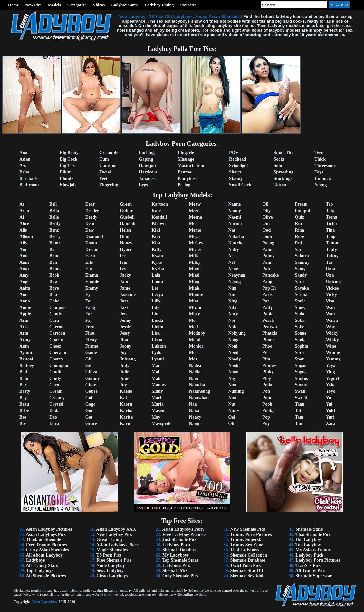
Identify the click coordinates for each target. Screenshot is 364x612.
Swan (300, 391)
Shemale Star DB (247, 571)
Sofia (300, 320)
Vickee (332, 288)
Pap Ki (269, 288)
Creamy (57, 398)
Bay (23, 398)
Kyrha (158, 269)
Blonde (66, 178)
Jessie (125, 327)
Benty (55, 224)
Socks (279, 159)
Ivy (123, 269)
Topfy (332, 249)
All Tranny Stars (42, 565)
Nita (232, 307)
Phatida (270, 333)
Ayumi (26, 353)
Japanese (148, 178)
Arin (24, 320)
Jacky (125, 275)
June (125, 378)
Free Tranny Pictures (47, 545)
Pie (266, 353)
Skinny (236, 178)
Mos (193, 359)
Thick (320, 159)
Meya (194, 237)
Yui (329, 404)
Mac (156, 365)
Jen (123, 314)
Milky (195, 262)
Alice (24, 224)
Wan (330, 314)
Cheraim (58, 353)
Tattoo (280, 185)
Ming (194, 282)
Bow (53, 282)
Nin (232, 295)
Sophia (301, 346)
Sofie (300, 327)
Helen (125, 230)
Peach (268, 320)
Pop (266, 417)
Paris (268, 295)
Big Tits (67, 166)
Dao (53, 417)
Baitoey (27, 365)
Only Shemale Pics (180, 576)
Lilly (156, 301)
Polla (267, 385)
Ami (24, 256)
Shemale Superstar (314, 576)
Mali (156, 378)
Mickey (196, 243)
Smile (300, 301)
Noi (231, 320)
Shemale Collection (249, 555)
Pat (266, 301)
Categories (77, 5)
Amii (24, 262)
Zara (331, 424)
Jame (125, 288)
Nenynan (237, 275)
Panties (185, 172)
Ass (23, 166)
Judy (125, 365)
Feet (103, 178)
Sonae (301, 333)
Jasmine (128, 295)
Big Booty (69, 153)
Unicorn (334, 282)
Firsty (91, 340)
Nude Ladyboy (110, 565)
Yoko (331, 385)
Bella (54, 211)
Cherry (56, 359)
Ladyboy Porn (176, 545)
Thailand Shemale (44, 540)
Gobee (91, 391)
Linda (157, 320)
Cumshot (108, 166)
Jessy (125, 333)
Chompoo (59, 365)
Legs (143, 185)
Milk (194, 256)
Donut (91, 243)
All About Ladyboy (44, 555)
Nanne (234, 204)
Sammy (302, 262)
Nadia (195, 372)
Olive (268, 217)
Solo (278, 166)
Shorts (235, 172)
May (156, 417)
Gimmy (93, 378)
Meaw (195, 204)
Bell (53, 204)
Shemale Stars (309, 529)
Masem (158, 411)
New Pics (33, 5)
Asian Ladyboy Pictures (49, 529)
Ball (23, 372)
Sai (298, 249)
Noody (234, 359)
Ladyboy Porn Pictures (318, 560)
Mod (194, 327)
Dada (54, 411)
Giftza (91, 372)
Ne (231, 256)
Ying (330, 372)
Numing (236, 391)
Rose (299, 237)
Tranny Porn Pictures (251, 534)
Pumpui (302, 211)
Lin (155, 314)
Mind (194, 275)
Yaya (331, 365)
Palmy (269, 256)
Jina (124, 340)
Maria (157, 404)
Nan (193, 404)
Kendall (159, 217)
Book (54, 275)
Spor (299, 359)
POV (234, 153)
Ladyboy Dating (159, 5)
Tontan (333, 243)
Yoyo (331, 391)
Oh (231, 424)
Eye (89, 295)
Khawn (158, 224)
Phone (268, 340)
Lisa (156, 333)
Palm (268, 249)
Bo (52, 249)
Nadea (195, 365)
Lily (155, 307)
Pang (267, 282)
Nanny (235, 211)
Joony (126, 346)
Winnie (333, 353)
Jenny (126, 320)
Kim (156, 237)
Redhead (238, 159)
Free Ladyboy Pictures (184, 534)
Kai (123, 398)
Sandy (301, 275)
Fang (90, 307)
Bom (54, 256)
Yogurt (333, 378)
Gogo (91, 404)
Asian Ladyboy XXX (116, 529)
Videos (99, 5)
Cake (54, 301)
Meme (195, 230)
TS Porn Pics (109, 555)
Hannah (128, 224)
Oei (231, 417)
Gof (89, 398)
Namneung (200, 391)
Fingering (109, 185)
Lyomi (158, 359)
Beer (24, 424)
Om (266, 224)
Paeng (268, 243)
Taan (300, 404)
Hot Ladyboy (308, 540)
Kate (156, 211)
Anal (24, 153)
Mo (192, 320)
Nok (232, 327)
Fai (88, 301)
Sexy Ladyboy (110, 571)
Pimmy (269, 365)
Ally (23, 243)
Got (89, 417)
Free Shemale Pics (114, 560)
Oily (267, 211)
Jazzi (125, 307)
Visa (330, 301)
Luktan (158, 346)
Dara (54, 424)
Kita (156, 243)
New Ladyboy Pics (114, 534)
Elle (89, 262)
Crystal (56, 404)
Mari (156, 398)
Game (91, 353)
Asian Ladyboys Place (117, 545)
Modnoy (197, 333)
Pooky (268, 411)
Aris (24, 327)
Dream (92, 249)
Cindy (55, 378)
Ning (233, 301)
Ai (22, 217)
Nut (232, 404)
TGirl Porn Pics (245, 565)
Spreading (284, 172)
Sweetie (302, 398)
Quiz (299, 217)
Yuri (330, 417)
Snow (300, 307)
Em (89, 269)
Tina (330, 230)
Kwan (157, 256)
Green (126, 204)
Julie (125, 372)
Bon (53, 262)
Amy (24, 275)
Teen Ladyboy (45, 602)
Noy (232, 378)
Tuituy (332, 256)
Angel (25, 282)
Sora (299, 353)
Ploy (267, 378)
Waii (330, 307)
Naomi (235, 217)
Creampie (109, 153)
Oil (266, 204)
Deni (90, 224)
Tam (299, 417)
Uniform (323, 178)
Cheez (55, 346)
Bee (23, 417)
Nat (232, 230)
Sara (299, 282)
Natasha (236, 237)
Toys (319, 172)
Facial (105, 172)
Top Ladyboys (40, 571)
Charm (56, 340)
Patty (268, 307)
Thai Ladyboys (244, 550)
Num (233, 385)
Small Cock (240, 185)
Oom (267, 237)
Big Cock (68, 159)
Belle (54, 217)
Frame (92, 346)
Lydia (157, 353)
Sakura (302, 256)
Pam (267, 262)
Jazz (124, 301)
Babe (24, 172)
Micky (195, 249)
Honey (126, 243)
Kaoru (126, 404)
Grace (91, 424)
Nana (194, 411)
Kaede (126, 391)
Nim (232, 288)
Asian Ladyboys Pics (46, 534)
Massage (186, 159)
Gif (88, 359)
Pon (266, 391)
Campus (57, 307)
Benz (54, 230)
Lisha (157, 340)
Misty (195, 314)
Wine (331, 346)
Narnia (235, 224)
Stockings (283, 178)
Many (157, 391)
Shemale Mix (175, 571)
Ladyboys (35, 560)
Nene (233, 269)
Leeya (157, 295)
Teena (332, 217)
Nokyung (237, 333)
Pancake (271, 275)
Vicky (331, 295)
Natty (233, 249)
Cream (56, 391)
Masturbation (191, 166)
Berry (55, 237)
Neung (234, 282)
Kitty (156, 249)
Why (331, 327)
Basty (25, 391)
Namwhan (199, 398)
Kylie (157, 262)
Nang (194, 424)
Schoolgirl (239, 166)
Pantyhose (187, 178)
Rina (299, 230)
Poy (266, 424)
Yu (329, 398)
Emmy (92, 288)
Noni (233, 346)
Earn (90, 256)
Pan (266, 269)
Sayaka (302, 288)
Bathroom (29, 185)
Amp (24, 269)
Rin (298, 224)
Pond (268, 398)
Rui (298, 243)
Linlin (157, 327)
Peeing (184, 185)
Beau (24, 404)
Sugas (300, 365)
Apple (25, 314)
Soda (300, 314)
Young (321, 185)
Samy (300, 269)
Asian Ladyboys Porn (183, 529)
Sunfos (301, 378)
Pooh (267, 404)
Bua (53, 295)
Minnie (196, 295)
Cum (104, 159)
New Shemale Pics (248, 529)
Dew (90, 230)
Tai (298, 411)
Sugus (301, 372)
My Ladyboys (176, 555)
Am (23, 249)
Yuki (330, 411)
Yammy (333, 359)
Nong (233, 340)
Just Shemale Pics (180, 540)
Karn (125, 424)
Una (330, 275)
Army (25, 340)
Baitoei (26, 359)
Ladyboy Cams (125, 5)
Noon (233, 372)
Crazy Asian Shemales (48, 550)
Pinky (268, 372)
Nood (233, 353)
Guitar (126, 211)
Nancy (195, 417)
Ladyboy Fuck (309, 555)
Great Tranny (110, 540)
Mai (155, 372)
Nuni (233, 398)
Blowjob (68, 185)
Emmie (92, 282)
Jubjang (128, 359)
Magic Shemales (112, 550)
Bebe (24, 411)
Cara (54, 320)
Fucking (147, 153)
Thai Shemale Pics (313, 534)
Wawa (332, 320)
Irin (124, 262)
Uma (331, 269)
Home (13, 5)
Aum (24, 346)
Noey (233, 314)
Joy (123, 353)
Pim (266, 359)
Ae (22, 204)
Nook (233, 365)
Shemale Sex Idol (247, 576)
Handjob (147, 166)
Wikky (332, 340)
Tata (330, 211)
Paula (268, 314)
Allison (26, 237)
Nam (194, 378)
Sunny (301, 385)
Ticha (331, 224)
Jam (124, 282)
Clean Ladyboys (112, 576)
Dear (90, 204)
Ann (24, 295)
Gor (89, 411)
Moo (193, 353)
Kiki (156, 230)
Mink (194, 288)
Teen (319, 153)
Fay (89, 320)
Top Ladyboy (308, 545)
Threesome (325, 166)
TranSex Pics (308, 565)
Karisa (126, 417)
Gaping (146, 159)
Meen (194, 211)
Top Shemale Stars (180, 560)
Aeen (24, 211)
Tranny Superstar (247, 540)
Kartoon (160, 204)
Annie (25, 307)
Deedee (92, 211)
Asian (25, 159)
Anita (25, 288)
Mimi (194, 269)
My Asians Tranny (313, 550)
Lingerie (186, 153)
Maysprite (161, 424)
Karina (127, 411)
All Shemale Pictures (46, 576)
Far (89, 314)
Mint (194, 301)
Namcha (197, 385)
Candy (56, 314)
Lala (156, 275)
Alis (23, 230)
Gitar (91, 385)
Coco (54, 385)
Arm (24, 333)
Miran (195, 307)
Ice (123, 256)
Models (54, 5)
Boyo (54, 288)
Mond (195, 340)
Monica (196, 346)
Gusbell (127, 217)
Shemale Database (180, 550)
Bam (24, 378)
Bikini (66, 172)
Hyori (125, 249)
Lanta (157, 282)
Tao (330, 204)
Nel (231, 262)
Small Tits (284, 153)
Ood (267, 230)
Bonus (55, 269)
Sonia (300, 340)
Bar (23, 385)
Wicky (332, 333)
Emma (92, 275)
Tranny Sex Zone (246, 545)
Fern (90, 327)
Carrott (57, 327)
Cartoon (57, 333)
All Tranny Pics (310, 571)
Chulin (56, 372)
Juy (123, 385)
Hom (125, 237)
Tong (331, 237)
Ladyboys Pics (176, 565)
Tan (298, 424)
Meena (196, 217)
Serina (301, 295)
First (90, 333)
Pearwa (270, 327)
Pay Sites (188, 5)
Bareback (29, 178)
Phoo (267, 346)
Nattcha (236, 243)
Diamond (94, 237)
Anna (25, 301)
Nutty (234, 411)
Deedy (91, 217)
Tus (329, 262)
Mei (193, 224)
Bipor (55, 243)
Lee (155, 288)
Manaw (159, 385)
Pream (301, 204)
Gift (89, 365)
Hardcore (148, 172)
